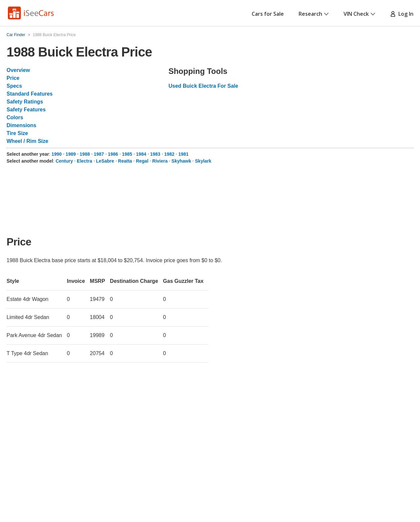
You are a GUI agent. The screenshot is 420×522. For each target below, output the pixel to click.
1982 (169, 154)
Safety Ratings (25, 102)
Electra (84, 161)
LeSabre (105, 161)
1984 (141, 154)
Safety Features (26, 110)
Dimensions (21, 125)
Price (13, 78)
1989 (71, 154)
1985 (127, 154)
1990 (57, 154)
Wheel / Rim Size (27, 141)
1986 (113, 154)
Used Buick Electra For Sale (203, 86)
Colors (15, 117)
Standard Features (30, 94)
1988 (85, 154)
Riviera (160, 161)
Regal (142, 161)
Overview (18, 70)
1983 (155, 154)
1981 (183, 154)
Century (64, 161)
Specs (14, 86)
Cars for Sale (268, 14)
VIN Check (359, 14)
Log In (402, 14)
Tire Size (17, 133)
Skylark (203, 161)
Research (314, 14)
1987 (99, 154)
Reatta (125, 161)
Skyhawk (181, 161)
